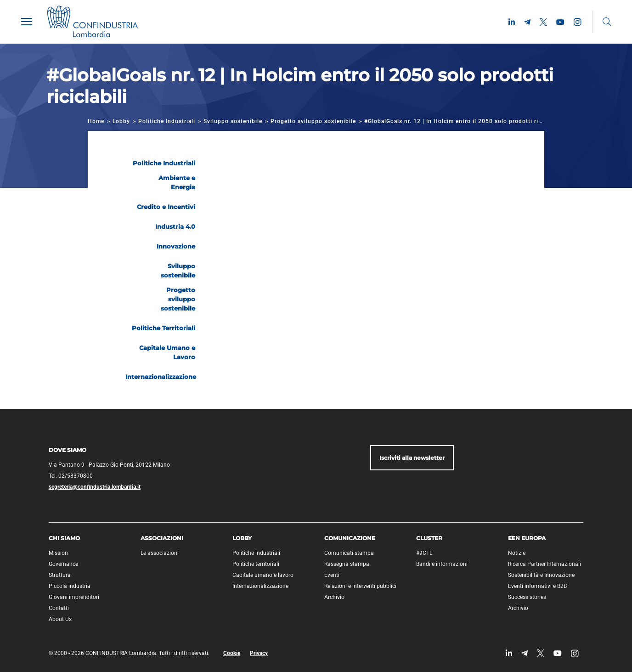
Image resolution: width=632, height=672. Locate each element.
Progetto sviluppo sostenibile (313, 121)
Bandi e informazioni (442, 564)
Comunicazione (350, 538)
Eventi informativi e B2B (537, 586)
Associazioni (162, 538)
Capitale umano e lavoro (263, 575)
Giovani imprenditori (74, 597)
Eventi (332, 575)
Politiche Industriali (167, 121)
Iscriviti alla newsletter (412, 458)
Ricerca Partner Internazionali (545, 564)
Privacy (259, 653)
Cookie (232, 653)
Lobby (121, 121)
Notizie (517, 553)
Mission (58, 553)
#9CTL (424, 553)
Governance (63, 564)
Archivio (334, 597)
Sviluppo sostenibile (233, 121)
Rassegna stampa (347, 564)
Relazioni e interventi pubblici (360, 586)
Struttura (60, 575)
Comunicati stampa (349, 553)
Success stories (527, 597)
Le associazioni (160, 553)
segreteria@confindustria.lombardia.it (95, 487)
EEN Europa (527, 538)
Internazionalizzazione (260, 586)
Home (96, 121)
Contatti (59, 608)
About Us (60, 619)
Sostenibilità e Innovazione (541, 575)
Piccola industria (70, 586)
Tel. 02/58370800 (71, 476)
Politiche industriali (256, 553)
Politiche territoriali (256, 564)
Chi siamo (64, 538)
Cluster (429, 538)
